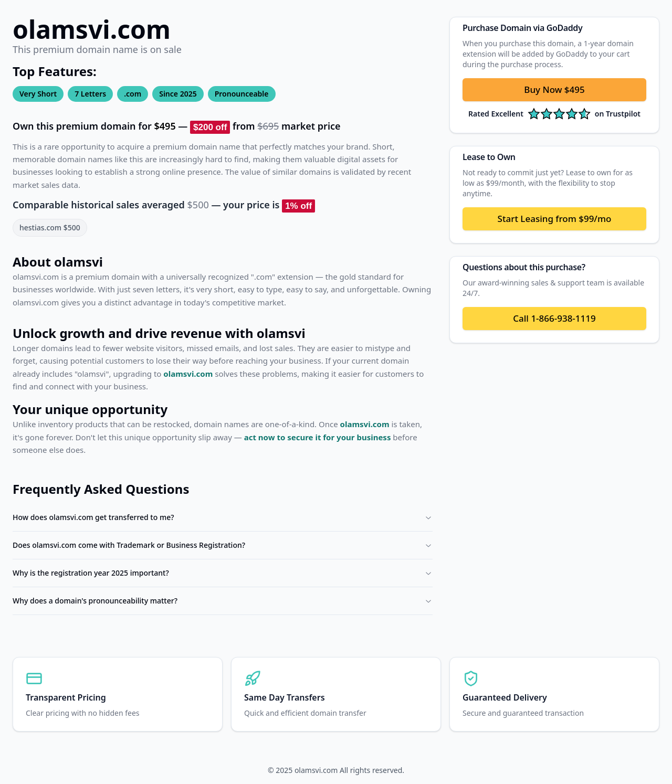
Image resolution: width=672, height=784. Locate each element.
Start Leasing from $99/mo (555, 219)
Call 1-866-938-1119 (554, 318)
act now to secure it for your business (318, 437)
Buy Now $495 (554, 89)
